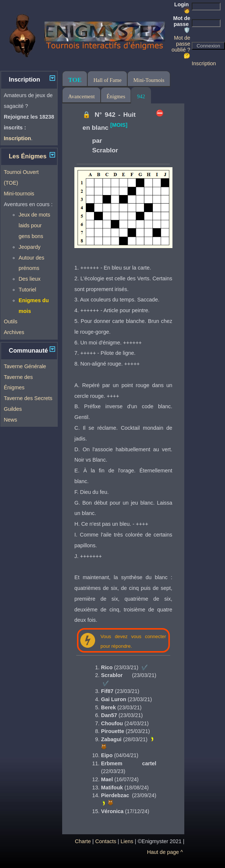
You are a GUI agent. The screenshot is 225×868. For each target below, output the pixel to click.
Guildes (13, 409)
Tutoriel (27, 290)
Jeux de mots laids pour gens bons (34, 225)
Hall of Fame (107, 80)
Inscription (204, 63)
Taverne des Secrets (28, 398)
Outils (11, 321)
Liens (127, 841)
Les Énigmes (28, 156)
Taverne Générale (25, 366)
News (10, 420)
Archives (14, 332)
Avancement (81, 96)
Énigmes (116, 96)
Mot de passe (182, 24)
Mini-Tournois (149, 80)
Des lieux (29, 279)
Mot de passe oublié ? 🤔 (181, 47)
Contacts (106, 841)
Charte (83, 841)
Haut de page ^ (165, 852)
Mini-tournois (19, 194)
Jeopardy (29, 247)
